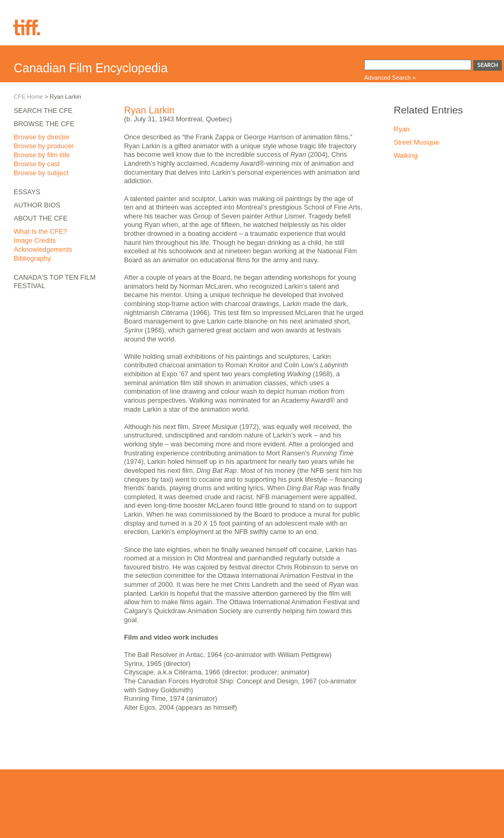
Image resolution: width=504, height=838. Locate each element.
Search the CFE (43, 111)
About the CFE (41, 218)
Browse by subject (41, 173)
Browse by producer (44, 146)
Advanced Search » (390, 78)
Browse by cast (37, 164)
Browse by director (42, 137)
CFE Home (28, 97)
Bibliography (32, 258)
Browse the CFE (44, 124)
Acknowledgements (43, 249)
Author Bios (37, 205)
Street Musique (416, 142)
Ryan (402, 129)
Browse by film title (42, 155)
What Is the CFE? (40, 231)
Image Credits (35, 240)
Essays (27, 192)
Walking (406, 155)
